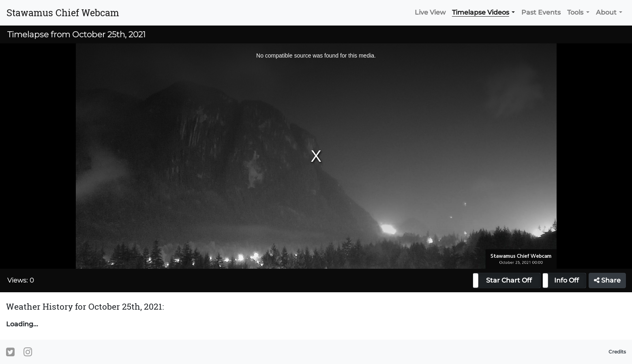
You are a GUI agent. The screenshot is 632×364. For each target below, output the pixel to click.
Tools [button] (575, 12)
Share (607, 280)
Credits (617, 352)
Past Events (541, 12)
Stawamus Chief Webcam (63, 13)
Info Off (567, 280)
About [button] (606, 12)
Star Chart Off (509, 280)
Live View (430, 12)
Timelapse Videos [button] (481, 12)
